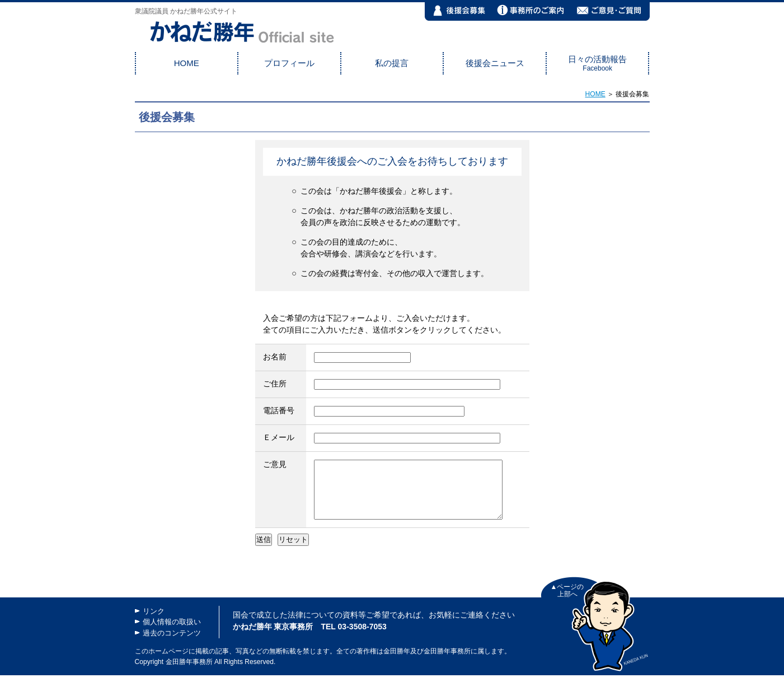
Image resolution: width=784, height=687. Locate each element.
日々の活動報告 (597, 63)
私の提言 (392, 63)
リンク (154, 623)
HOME (187, 63)
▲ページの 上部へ (567, 602)
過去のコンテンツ (172, 645)
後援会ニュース (495, 63)
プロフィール (289, 63)
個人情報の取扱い (172, 634)
